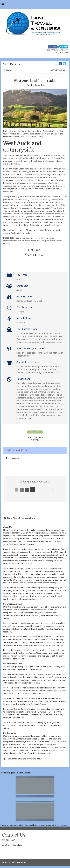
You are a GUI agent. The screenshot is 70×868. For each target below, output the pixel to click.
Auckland (14, 458)
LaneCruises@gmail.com (12, 845)
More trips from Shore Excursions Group (23, 759)
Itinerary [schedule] (8, 70)
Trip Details (12, 64)
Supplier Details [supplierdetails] (58, 70)
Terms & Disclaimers (35, 437)
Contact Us (35, 432)
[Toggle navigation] (3, 4)
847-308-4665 (8, 840)
